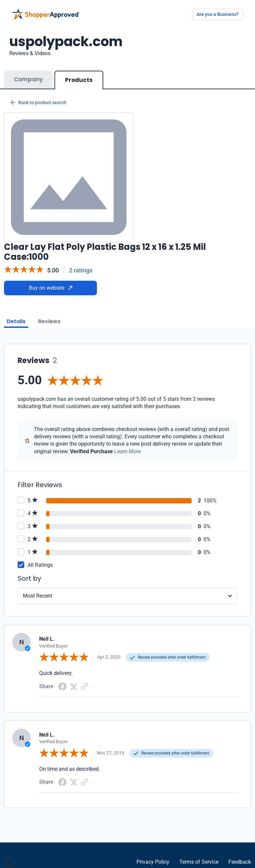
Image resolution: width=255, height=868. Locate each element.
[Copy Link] (85, 686)
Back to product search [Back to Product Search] (39, 103)
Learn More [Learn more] (127, 451)
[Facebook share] (62, 686)
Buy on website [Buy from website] (51, 288)
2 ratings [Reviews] (81, 270)
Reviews (49, 321)
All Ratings (40, 565)
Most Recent (38, 596)
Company (28, 79)
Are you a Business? (218, 14)
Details (16, 321)
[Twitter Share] (74, 686)
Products (79, 80)
